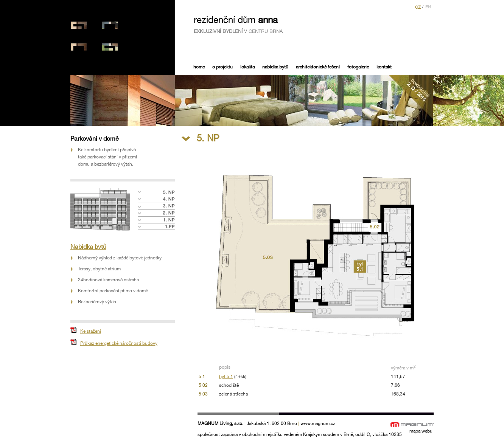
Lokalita (247, 67)
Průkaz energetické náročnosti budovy (119, 344)
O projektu (222, 67)
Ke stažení (91, 331)
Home (199, 67)
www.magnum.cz (318, 424)
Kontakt (384, 67)
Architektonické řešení (318, 67)
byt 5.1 (226, 377)
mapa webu (421, 431)
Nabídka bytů (275, 67)
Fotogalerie (358, 67)
